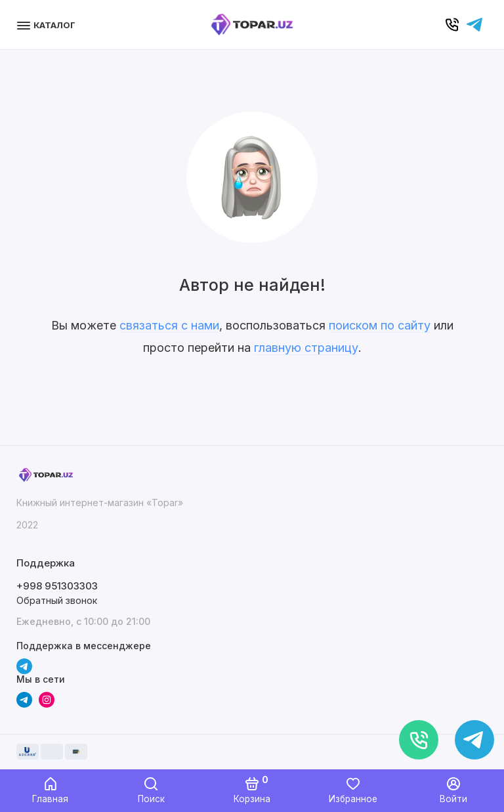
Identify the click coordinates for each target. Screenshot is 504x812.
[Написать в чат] (474, 740)
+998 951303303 (57, 586)
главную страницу (306, 348)
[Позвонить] (419, 740)
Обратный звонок (57, 600)
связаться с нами (169, 325)
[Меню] (48, 25)
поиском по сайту (380, 325)
